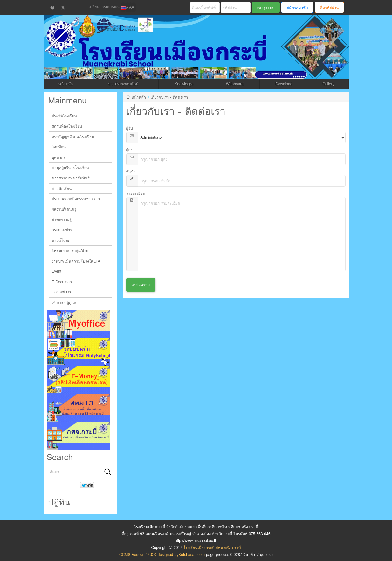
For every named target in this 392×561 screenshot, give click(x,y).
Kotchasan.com (192, 554)
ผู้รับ (130, 128)
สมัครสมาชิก (297, 7)
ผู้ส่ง (129, 150)
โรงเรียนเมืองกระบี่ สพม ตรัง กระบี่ (173, 55)
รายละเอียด (136, 193)
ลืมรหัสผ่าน (330, 7)
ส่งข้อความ (141, 285)
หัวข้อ (131, 172)
